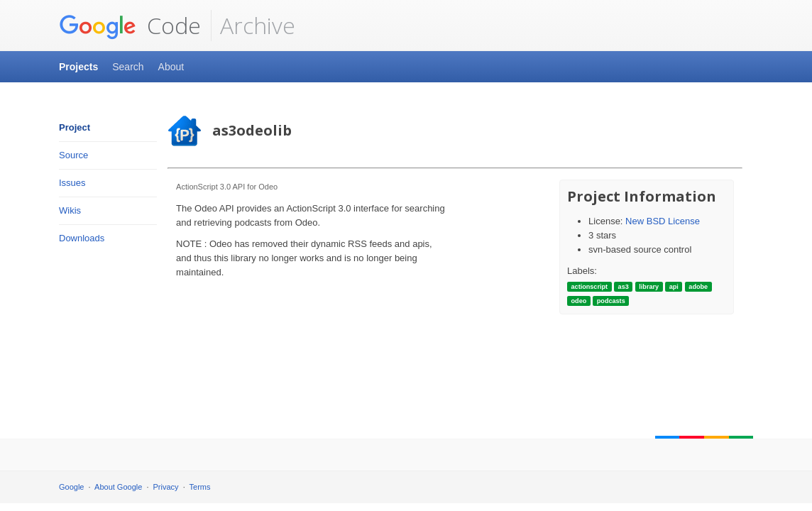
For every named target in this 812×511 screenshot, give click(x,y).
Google (71, 487)
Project (75, 127)
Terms (200, 487)
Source (73, 155)
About (171, 67)
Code (130, 26)
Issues (72, 183)
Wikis (70, 210)
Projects (78, 67)
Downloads (82, 238)
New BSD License (663, 221)
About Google (118, 487)
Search (128, 67)
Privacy (166, 487)
